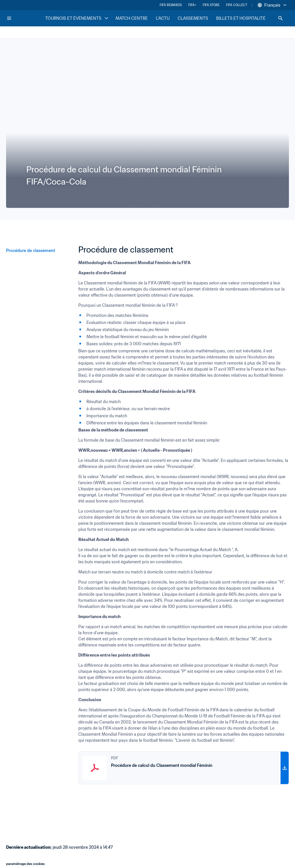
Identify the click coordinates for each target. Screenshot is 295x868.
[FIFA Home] (26, 18)
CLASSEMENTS (193, 18)
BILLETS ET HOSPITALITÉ (241, 18)
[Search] (281, 18)
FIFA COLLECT (237, 5)
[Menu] (9, 18)
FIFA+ (192, 5)
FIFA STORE (211, 5)
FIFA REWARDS (171, 5)
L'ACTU (163, 18)
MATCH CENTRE (132, 18)
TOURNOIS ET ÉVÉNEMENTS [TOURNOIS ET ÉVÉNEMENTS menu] (77, 18)
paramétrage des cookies (25, 864)
